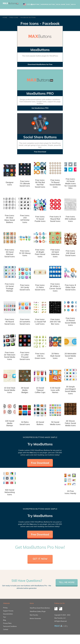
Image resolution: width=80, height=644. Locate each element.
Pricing (5, 608)
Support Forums (8, 611)
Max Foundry (34, 615)
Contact (6, 629)
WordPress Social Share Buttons (40, 608)
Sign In (73, 4)
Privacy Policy (7, 623)
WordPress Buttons (48, 4)
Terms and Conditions (10, 626)
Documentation (8, 614)
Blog (68, 4)
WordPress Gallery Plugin (38, 611)
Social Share (61, 4)
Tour (5, 617)
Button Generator (35, 618)
